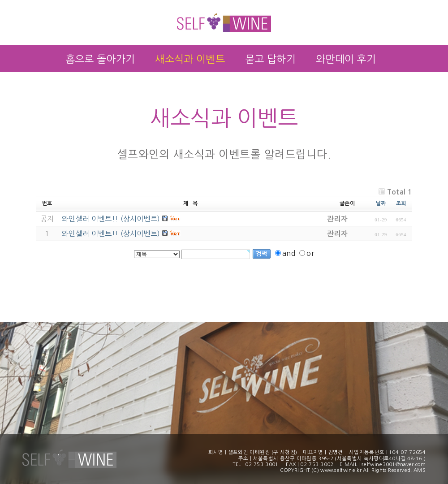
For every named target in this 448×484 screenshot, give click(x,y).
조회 (401, 203)
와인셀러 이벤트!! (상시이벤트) (111, 233)
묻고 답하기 (270, 59)
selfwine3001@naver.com (394, 464)
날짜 (381, 203)
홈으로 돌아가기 (100, 59)
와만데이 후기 (346, 59)
